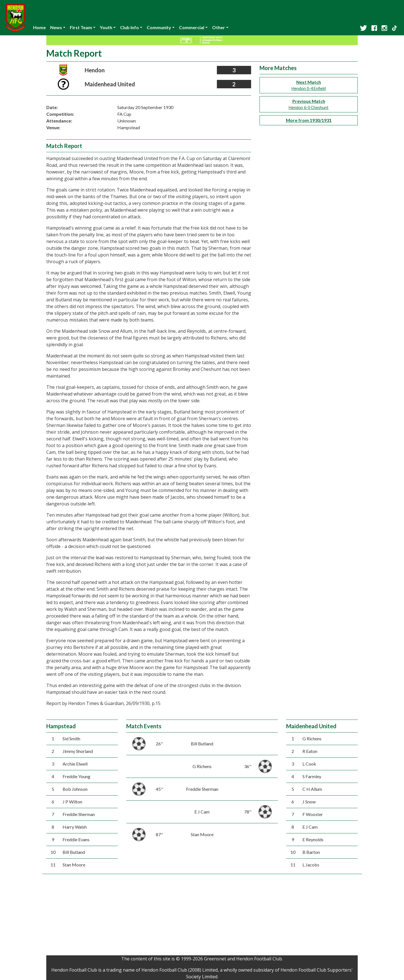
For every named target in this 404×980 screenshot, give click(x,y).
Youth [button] (106, 27)
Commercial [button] (192, 27)
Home (39, 27)
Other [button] (219, 27)
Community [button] (159, 27)
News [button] (56, 27)
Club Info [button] (129, 27)
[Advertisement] (202, 916)
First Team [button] (81, 27)
